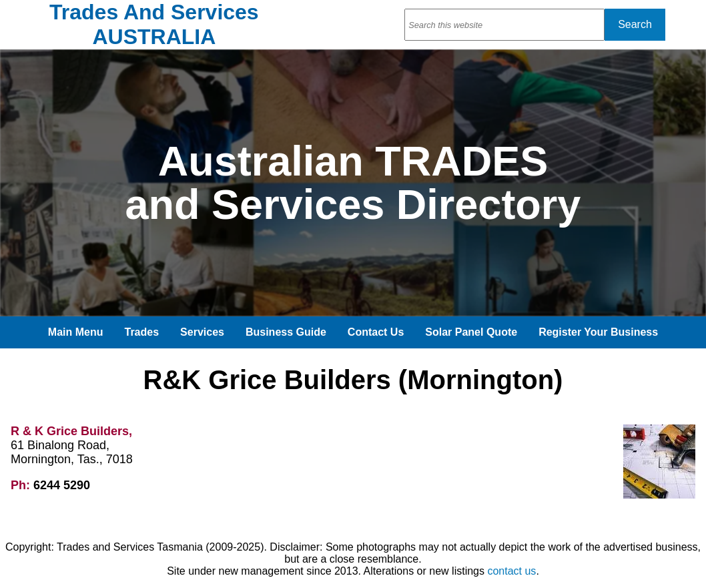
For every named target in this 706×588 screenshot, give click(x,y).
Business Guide (286, 332)
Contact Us (376, 332)
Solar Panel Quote (471, 332)
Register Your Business (598, 332)
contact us (511, 571)
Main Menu (76, 332)
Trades (142, 332)
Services (202, 332)
